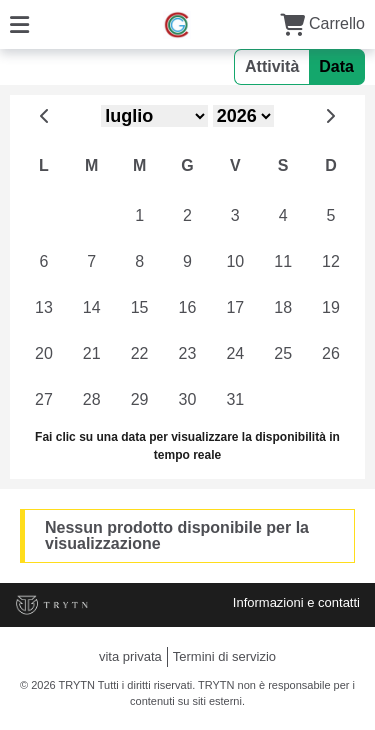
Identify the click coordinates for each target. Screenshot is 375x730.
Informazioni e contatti (296, 602)
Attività (272, 66)
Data (336, 66)
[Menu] (19, 23)
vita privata (130, 656)
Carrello (322, 23)
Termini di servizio (224, 656)
